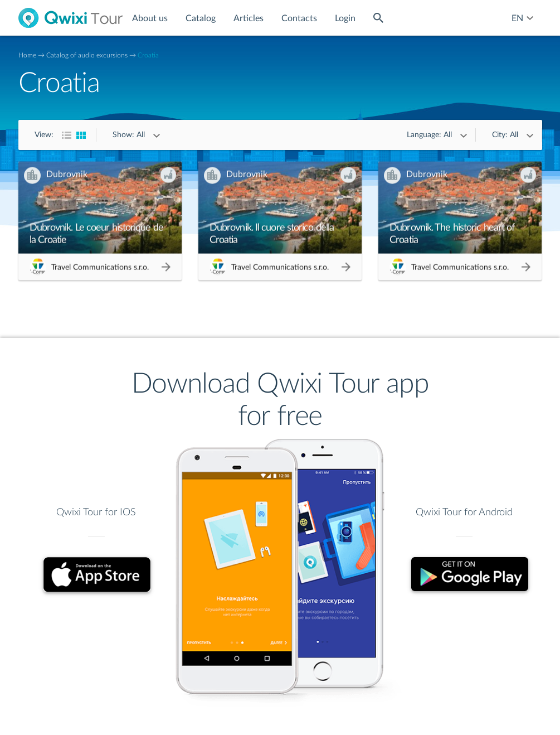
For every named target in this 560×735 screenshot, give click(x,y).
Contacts (299, 18)
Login (345, 18)
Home (27, 55)
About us (150, 18)
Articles (249, 18)
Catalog (201, 18)
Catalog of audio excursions (87, 55)
